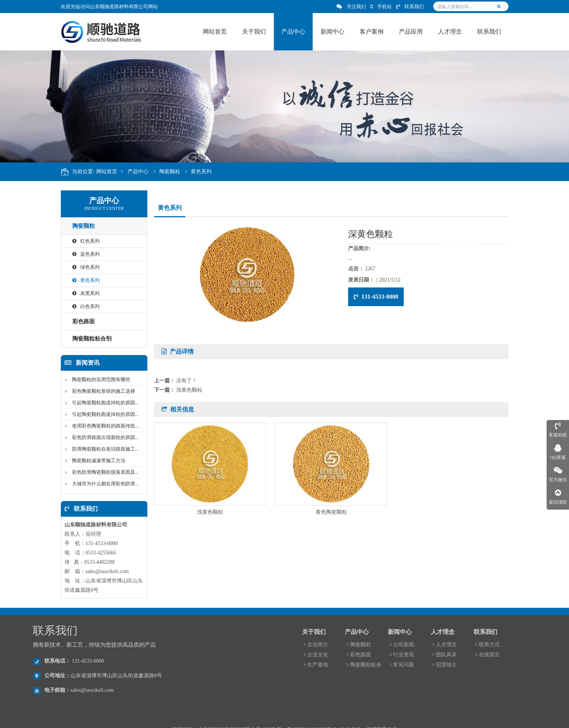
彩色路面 (81, 321)
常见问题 (485, 665)
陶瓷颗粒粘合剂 (89, 339)
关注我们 (351, 7)
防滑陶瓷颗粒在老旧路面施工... (102, 449)
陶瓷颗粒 (175, 172)
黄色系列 (206, 172)
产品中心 (143, 172)
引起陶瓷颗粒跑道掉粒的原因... (102, 403)
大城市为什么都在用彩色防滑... (102, 484)
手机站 (381, 7)
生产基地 (399, 665)
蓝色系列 (83, 254)
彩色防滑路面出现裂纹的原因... (102, 437)
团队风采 (528, 655)
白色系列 (83, 306)
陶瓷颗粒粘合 (447, 665)
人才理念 (528, 645)
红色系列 (83, 241)
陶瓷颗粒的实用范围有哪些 (98, 379)
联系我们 (410, 7)
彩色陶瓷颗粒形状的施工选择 (101, 391)
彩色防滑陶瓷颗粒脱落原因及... (102, 472)
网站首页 (112, 172)
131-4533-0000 (376, 297)
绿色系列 (83, 267)
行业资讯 (485, 655)
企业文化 (399, 655)
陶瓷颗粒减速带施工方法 (96, 461)
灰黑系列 (83, 293)
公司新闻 (485, 645)
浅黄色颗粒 (189, 390)
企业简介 (399, 645)
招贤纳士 (528, 665)
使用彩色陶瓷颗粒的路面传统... (102, 426)
